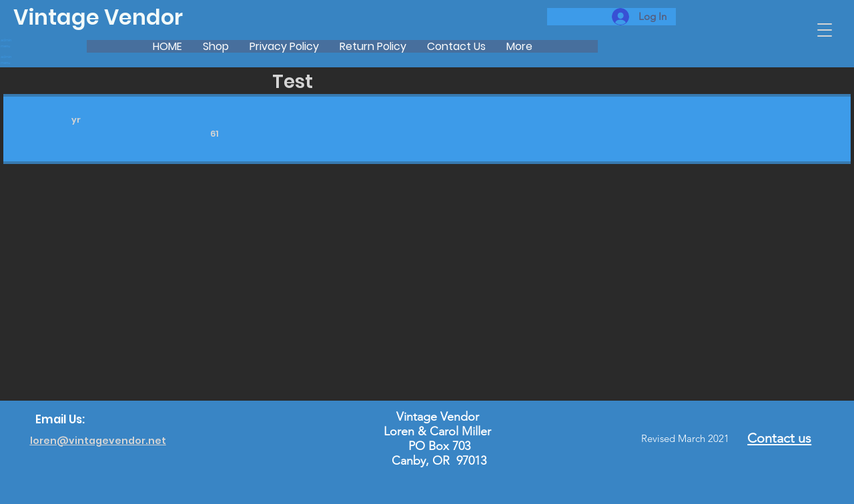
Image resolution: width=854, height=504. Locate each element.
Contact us (779, 438)
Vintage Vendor (98, 17)
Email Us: (60, 419)
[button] (825, 30)
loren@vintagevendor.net (98, 441)
